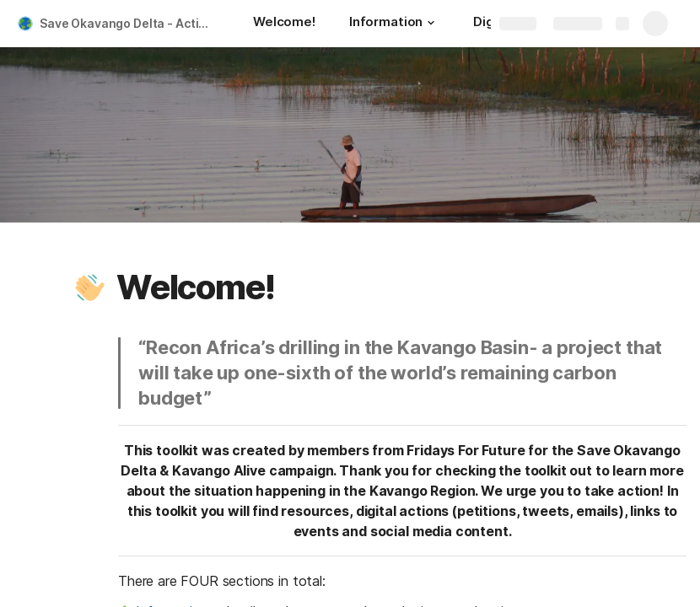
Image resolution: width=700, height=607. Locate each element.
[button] (431, 23)
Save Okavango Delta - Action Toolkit (129, 23)
